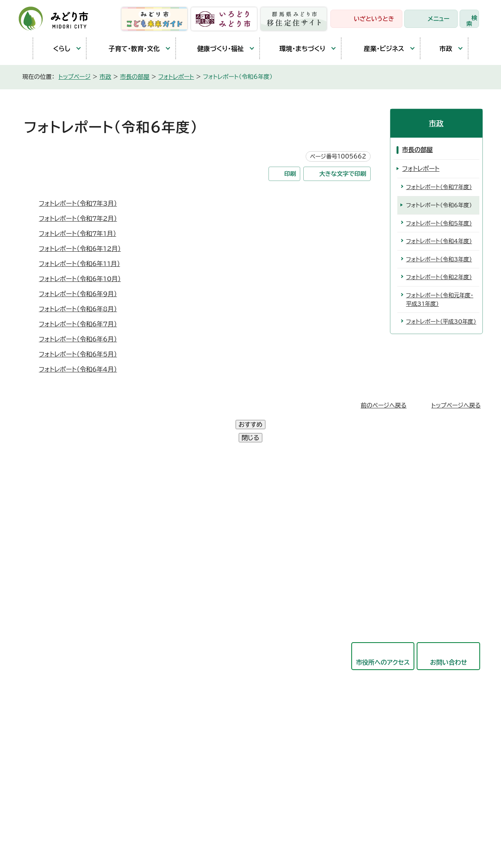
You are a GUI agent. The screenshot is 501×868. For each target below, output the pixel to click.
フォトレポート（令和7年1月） (78, 234)
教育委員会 (214, 673)
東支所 (43, 574)
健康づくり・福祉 (214, 49)
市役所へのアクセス (383, 636)
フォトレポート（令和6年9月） (78, 294)
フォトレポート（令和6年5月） (78, 354)
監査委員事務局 (220, 711)
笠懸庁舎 (46, 503)
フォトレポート (176, 77)
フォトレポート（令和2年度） (439, 277)
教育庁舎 (46, 556)
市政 (440, 48)
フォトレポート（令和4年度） (439, 241)
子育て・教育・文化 (127, 49)
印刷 (290, 174)
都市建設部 (214, 597)
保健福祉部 (214, 559)
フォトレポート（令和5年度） (439, 223)
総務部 (208, 522)
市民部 (208, 541)
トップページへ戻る (456, 405)
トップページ (74, 77)
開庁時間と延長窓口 (62, 592)
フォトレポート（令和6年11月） (80, 264)
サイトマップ (243, 825)
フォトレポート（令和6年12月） (80, 249)
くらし (56, 49)
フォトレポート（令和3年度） (439, 259)
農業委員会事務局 (223, 730)
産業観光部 (214, 578)
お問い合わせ (449, 636)
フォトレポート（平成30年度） (441, 321)
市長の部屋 (135, 77)
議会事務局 (214, 692)
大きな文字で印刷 (343, 174)
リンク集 (201, 825)
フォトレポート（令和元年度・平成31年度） (440, 299)
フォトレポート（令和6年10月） (80, 279)
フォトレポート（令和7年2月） (78, 218)
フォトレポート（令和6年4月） (78, 369)
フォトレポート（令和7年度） (439, 187)
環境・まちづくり (297, 49)
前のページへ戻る (384, 405)
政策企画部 (214, 503)
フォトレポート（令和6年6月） (78, 339)
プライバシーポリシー (148, 825)
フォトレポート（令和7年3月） (78, 203)
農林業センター (55, 539)
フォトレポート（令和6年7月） (78, 324)
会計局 (208, 654)
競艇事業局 (214, 616)
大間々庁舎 (50, 521)
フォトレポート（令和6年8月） (78, 309)
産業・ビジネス (377, 48)
